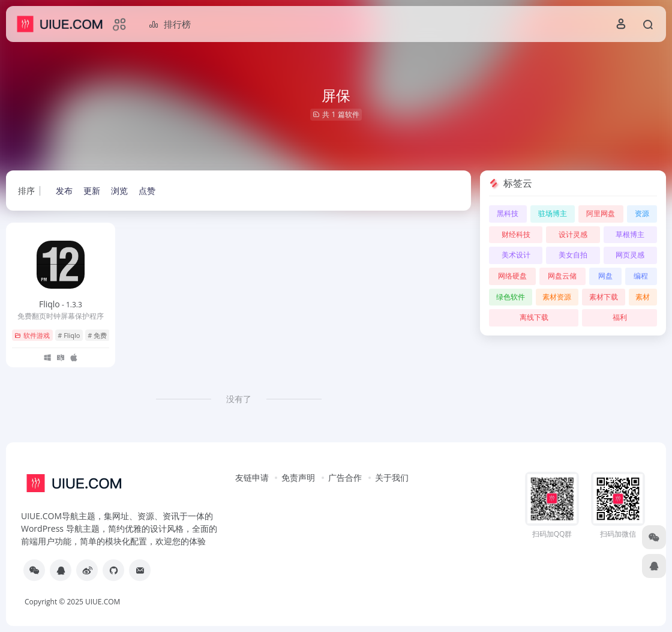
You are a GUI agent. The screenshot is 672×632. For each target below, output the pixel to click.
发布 (64, 191)
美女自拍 (573, 255)
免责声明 (298, 477)
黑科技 (508, 213)
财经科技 (516, 234)
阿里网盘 (601, 213)
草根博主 (630, 234)
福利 (620, 317)
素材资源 (557, 297)
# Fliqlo (69, 335)
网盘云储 (562, 276)
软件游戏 (32, 335)
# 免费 (97, 335)
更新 (92, 191)
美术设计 (516, 255)
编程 (641, 276)
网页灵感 (630, 255)
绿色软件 (511, 297)
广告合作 (345, 477)
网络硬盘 (512, 276)
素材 (643, 297)
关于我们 (392, 477)
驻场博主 (553, 213)
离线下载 (534, 317)
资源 (642, 213)
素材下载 (604, 297)
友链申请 (252, 477)
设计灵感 (573, 234)
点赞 (147, 191)
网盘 (605, 276)
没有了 (239, 399)
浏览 (119, 191)
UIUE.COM (103, 602)
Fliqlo (61, 304)
